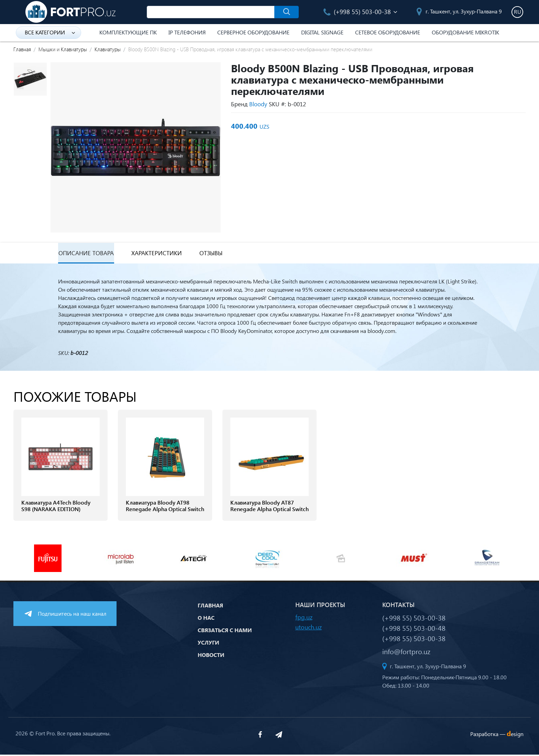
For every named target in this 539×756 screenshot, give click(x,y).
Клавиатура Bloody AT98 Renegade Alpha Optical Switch (165, 507)
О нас (206, 619)
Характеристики (158, 254)
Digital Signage (322, 32)
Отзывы (213, 254)
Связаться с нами (225, 631)
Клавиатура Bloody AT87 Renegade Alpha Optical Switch (269, 507)
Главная (22, 49)
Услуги (208, 644)
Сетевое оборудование (388, 32)
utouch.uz (309, 628)
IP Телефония (187, 32)
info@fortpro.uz (406, 652)
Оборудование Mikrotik (465, 32)
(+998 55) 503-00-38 (357, 12)
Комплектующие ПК (128, 32)
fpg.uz (304, 618)
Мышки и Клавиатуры (63, 49)
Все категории (50, 32)
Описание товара (86, 254)
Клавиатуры (108, 49)
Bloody (258, 104)
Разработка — (497, 735)
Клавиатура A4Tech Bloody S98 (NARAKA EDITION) (56, 507)
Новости (211, 656)
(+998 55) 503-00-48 (414, 629)
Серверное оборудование (253, 32)
